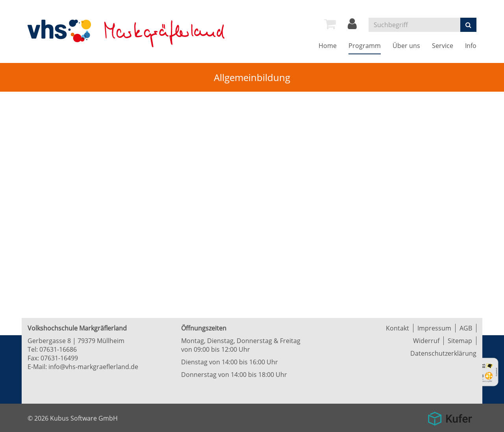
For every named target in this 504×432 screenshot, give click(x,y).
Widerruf (426, 341)
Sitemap (460, 341)
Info (471, 46)
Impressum (434, 328)
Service (443, 46)
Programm (365, 46)
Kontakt (397, 328)
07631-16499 (59, 358)
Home (328, 46)
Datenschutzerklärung (443, 353)
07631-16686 (58, 349)
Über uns (406, 46)
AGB (466, 328)
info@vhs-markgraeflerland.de (93, 367)
